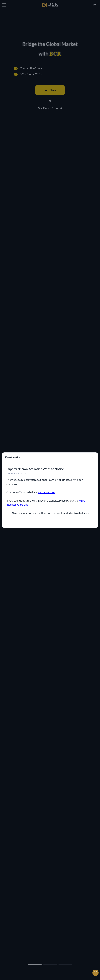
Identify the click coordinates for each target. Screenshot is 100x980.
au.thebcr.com (46, 492)
